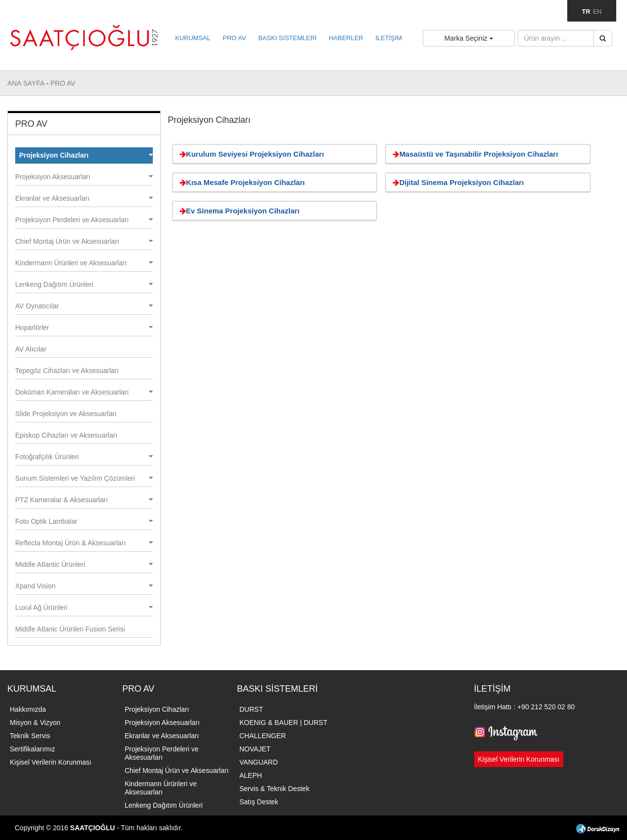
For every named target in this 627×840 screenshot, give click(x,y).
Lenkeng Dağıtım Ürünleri (84, 284)
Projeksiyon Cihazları (86, 155)
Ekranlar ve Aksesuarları (84, 198)
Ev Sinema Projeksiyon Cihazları (238, 211)
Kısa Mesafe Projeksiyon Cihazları (241, 182)
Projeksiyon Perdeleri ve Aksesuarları (84, 220)
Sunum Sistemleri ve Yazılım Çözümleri (84, 478)
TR (586, 12)
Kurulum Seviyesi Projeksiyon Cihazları (250, 154)
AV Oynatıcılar (84, 306)
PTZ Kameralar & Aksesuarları (84, 500)
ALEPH (251, 775)
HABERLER (346, 38)
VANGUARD (259, 762)
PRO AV (234, 38)
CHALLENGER (263, 736)
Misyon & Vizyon (35, 723)
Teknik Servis (30, 736)
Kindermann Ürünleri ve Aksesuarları (84, 263)
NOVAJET (255, 749)
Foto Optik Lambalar (84, 521)
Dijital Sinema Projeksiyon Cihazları (457, 182)
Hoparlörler (84, 327)
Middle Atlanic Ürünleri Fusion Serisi (70, 629)
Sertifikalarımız (33, 749)
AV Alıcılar (31, 349)
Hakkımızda (28, 709)
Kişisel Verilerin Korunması (51, 762)
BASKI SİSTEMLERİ (287, 38)
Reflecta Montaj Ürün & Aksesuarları (84, 543)
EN (597, 12)
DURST (251, 709)
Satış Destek (259, 802)
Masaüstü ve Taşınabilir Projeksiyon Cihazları (474, 154)
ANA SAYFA (27, 83)
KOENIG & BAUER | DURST (283, 723)
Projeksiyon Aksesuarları (84, 177)
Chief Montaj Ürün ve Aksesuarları (84, 241)
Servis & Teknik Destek (275, 789)
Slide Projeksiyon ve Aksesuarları (66, 414)
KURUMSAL (193, 38)
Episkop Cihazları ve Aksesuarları (66, 435)
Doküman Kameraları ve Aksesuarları (84, 392)
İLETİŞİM (388, 38)
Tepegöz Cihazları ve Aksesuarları (67, 371)
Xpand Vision (84, 586)
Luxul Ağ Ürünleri (84, 607)
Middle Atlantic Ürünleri (84, 564)
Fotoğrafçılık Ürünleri (84, 457)
